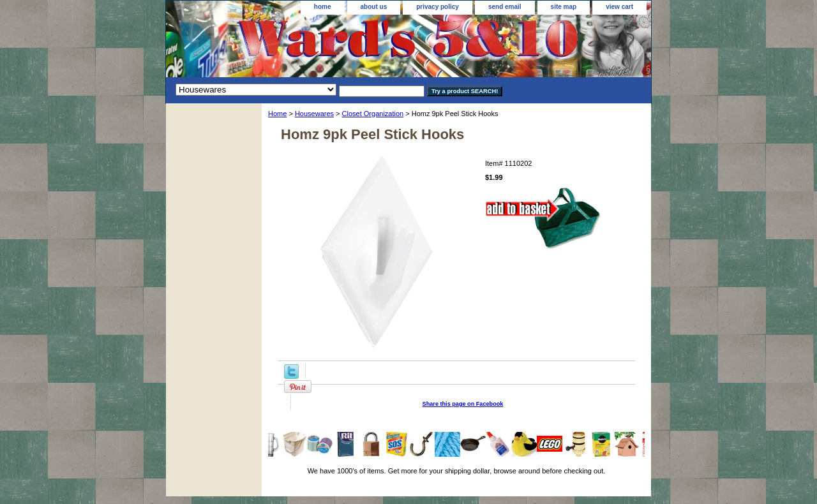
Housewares (314, 114)
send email (505, 7)
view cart (619, 7)
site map (564, 7)
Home (277, 114)
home (323, 7)
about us (374, 7)
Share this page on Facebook (463, 404)
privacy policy (438, 7)
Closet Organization (373, 114)
